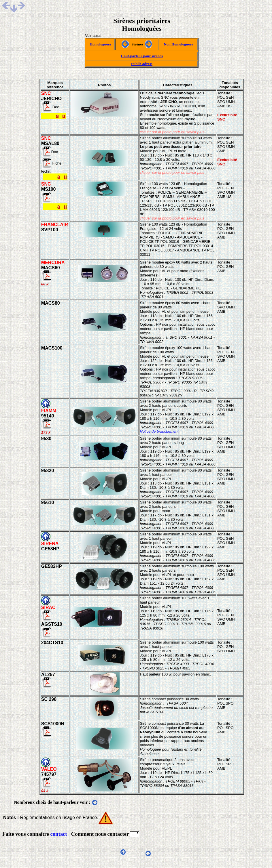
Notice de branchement (159, 431)
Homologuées (100, 44)
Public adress (142, 64)
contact (58, 834)
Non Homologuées (178, 44)
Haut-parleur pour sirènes (142, 56)
